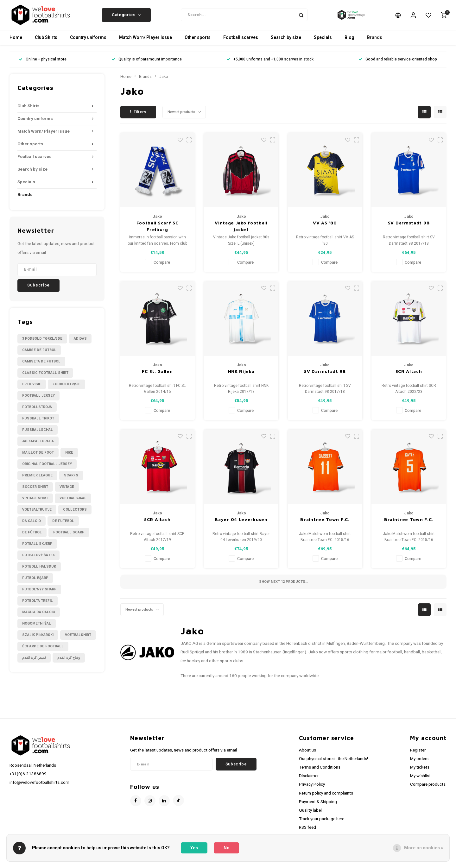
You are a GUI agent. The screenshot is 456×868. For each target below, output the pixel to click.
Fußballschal (38, 434)
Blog (349, 43)
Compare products (428, 789)
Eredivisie (32, 389)
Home (16, 43)
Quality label (310, 815)
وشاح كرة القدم (69, 662)
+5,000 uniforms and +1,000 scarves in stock (270, 64)
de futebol (63, 526)
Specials (323, 43)
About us (307, 755)
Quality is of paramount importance (147, 64)
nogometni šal (37, 628)
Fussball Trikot (38, 423)
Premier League (37, 480)
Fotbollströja (37, 412)
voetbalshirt (78, 640)
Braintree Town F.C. (325, 524)
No (227, 848)
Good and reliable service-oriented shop (398, 64)
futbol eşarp (35, 583)
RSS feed (307, 833)
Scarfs (71, 480)
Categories (126, 17)
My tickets (420, 772)
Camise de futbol (39, 355)
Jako (164, 81)
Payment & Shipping (318, 807)
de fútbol (32, 537)
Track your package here (322, 824)
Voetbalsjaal (73, 503)
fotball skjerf (37, 548)
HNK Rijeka (241, 376)
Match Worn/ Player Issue (146, 43)
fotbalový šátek (38, 560)
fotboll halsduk (39, 571)
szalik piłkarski (38, 640)
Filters (138, 117)
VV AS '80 (325, 228)
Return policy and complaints (326, 798)
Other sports (198, 43)
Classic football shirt (45, 377)
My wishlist (420, 781)
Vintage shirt (35, 503)
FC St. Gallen (157, 376)
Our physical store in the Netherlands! (333, 764)
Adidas (80, 343)
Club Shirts (46, 43)
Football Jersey (38, 400)
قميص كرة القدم (34, 662)
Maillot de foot (38, 457)
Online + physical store (43, 64)
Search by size (286, 43)
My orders (419, 764)
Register (418, 755)
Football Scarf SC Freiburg (158, 231)
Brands (375, 43)
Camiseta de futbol (41, 366)
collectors (75, 514)
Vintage (67, 491)
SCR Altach (409, 376)
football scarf (69, 537)
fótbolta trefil (38, 605)
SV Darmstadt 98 (409, 228)
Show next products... (284, 586)
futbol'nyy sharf (39, 594)
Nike (69, 457)
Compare (162, 267)
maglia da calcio (39, 617)
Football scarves (241, 43)
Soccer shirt (35, 491)
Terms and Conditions (320, 772)
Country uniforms (88, 43)
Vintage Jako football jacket (241, 231)
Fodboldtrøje (66, 389)
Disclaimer (309, 781)
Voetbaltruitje (37, 514)
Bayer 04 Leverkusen (241, 524)
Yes (194, 848)
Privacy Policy (312, 789)
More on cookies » (424, 848)
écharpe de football (43, 651)
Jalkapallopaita (38, 446)
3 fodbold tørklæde (42, 343)
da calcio (32, 526)
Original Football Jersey (47, 469)
